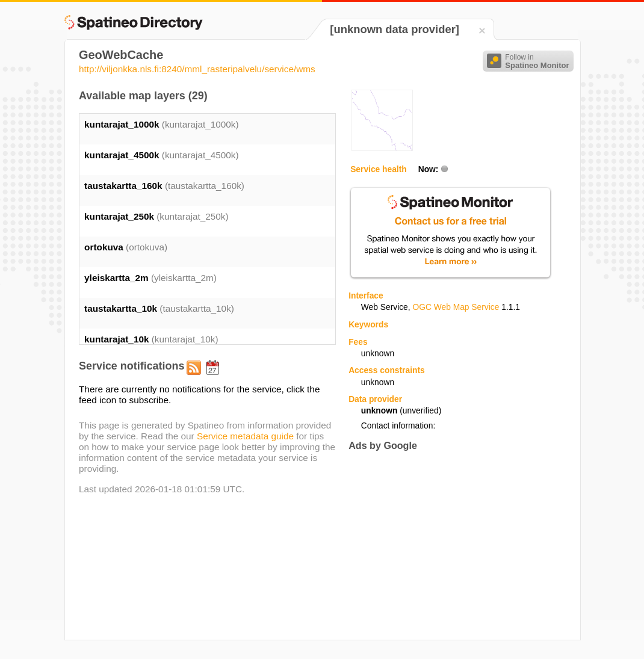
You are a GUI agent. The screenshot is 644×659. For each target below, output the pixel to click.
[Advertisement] (450, 545)
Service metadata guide (245, 436)
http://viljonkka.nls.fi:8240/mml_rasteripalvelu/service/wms (197, 69)
